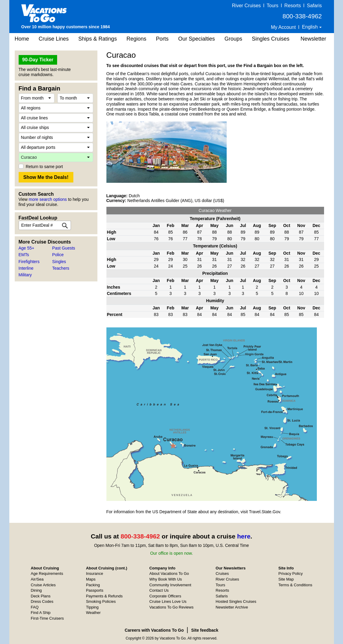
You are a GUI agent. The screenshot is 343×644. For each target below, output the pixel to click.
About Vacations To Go (169, 573)
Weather (93, 613)
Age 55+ (27, 248)
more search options (48, 199)
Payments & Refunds (104, 596)
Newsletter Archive (232, 607)
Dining (36, 590)
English (311, 27)
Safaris (314, 6)
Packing (93, 585)
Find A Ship (41, 613)
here (244, 536)
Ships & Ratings (98, 39)
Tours (273, 6)
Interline (26, 268)
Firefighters (29, 262)
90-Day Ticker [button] (38, 60)
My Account (283, 27)
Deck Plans (41, 596)
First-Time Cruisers (47, 618)
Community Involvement (170, 585)
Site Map (286, 579)
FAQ (35, 607)
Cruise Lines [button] (54, 39)
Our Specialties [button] (197, 39)
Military (25, 275)
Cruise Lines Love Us (168, 601)
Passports (95, 590)
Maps (91, 579)
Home (22, 39)
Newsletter (313, 39)
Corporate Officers (165, 596)
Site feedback (205, 630)
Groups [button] (233, 39)
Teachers (61, 268)
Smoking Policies (101, 601)
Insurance (95, 573)
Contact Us (159, 590)
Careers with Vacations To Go (154, 630)
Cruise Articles (43, 585)
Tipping (92, 607)
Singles (59, 262)
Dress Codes (42, 601)
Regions (136, 39)
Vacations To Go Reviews (171, 607)
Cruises (222, 573)
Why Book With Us (166, 579)
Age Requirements (47, 573)
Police (58, 255)
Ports (162, 39)
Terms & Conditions (295, 585)
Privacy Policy (291, 573)
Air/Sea (37, 579)
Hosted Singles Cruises (236, 601)
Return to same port (44, 167)
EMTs (24, 255)
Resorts (293, 6)
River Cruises (247, 6)
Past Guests (64, 248)
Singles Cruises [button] (271, 39)
